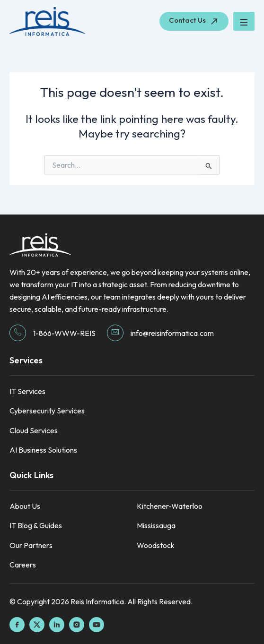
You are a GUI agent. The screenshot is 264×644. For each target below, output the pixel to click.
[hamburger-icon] (244, 21)
